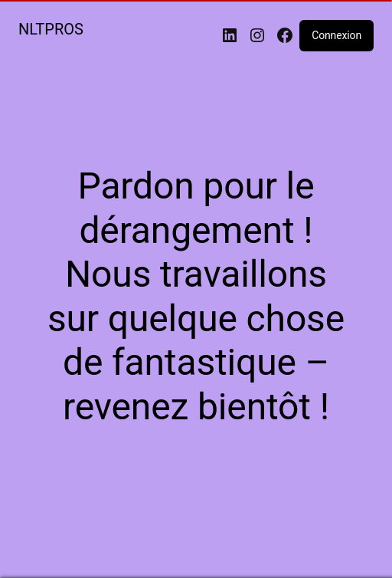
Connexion (336, 35)
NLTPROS (51, 29)
